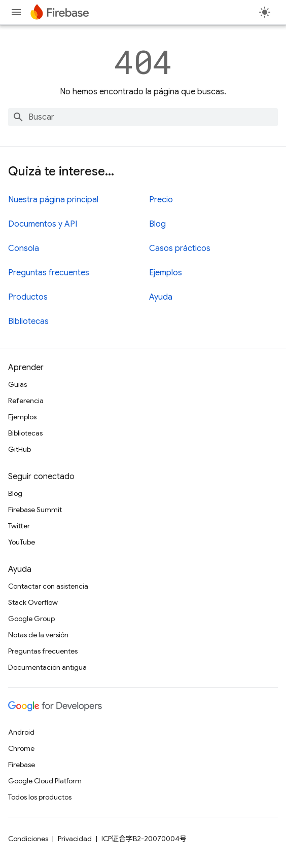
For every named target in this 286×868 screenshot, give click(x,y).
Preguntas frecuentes (49, 273)
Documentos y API (43, 224)
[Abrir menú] (16, 12)
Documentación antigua (47, 667)
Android (21, 732)
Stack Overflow (33, 602)
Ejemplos (166, 273)
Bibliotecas (28, 321)
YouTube (22, 542)
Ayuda (161, 297)
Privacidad (75, 839)
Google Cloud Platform (45, 781)
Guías (17, 384)
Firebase (22, 765)
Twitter (19, 526)
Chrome (21, 748)
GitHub (20, 449)
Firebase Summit (35, 510)
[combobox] (143, 117)
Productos (28, 297)
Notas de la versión (38, 635)
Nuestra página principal (53, 200)
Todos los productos (40, 797)
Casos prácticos (180, 248)
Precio (161, 200)
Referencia (26, 401)
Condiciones (28, 839)
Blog (157, 224)
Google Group (31, 619)
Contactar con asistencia (48, 586)
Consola (24, 248)
